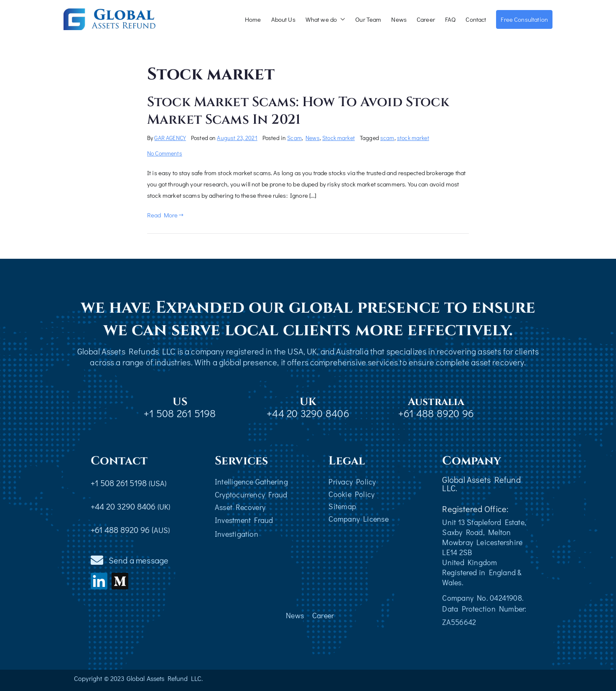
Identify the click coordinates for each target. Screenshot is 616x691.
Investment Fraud (244, 520)
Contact (476, 19)
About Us (283, 19)
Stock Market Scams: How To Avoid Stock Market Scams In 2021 (298, 111)
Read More (165, 215)
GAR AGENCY (170, 138)
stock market (413, 138)
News (399, 19)
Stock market (339, 138)
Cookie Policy (351, 494)
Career (426, 19)
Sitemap (342, 506)
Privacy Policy (352, 482)
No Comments (165, 153)
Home (253, 19)
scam (387, 138)
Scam (294, 138)
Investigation (237, 534)
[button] (341, 19)
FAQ (450, 19)
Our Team (368, 19)
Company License (358, 519)
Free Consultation (524, 19)
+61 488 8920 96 (436, 413)
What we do (326, 19)
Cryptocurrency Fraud (251, 495)
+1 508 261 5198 (180, 413)
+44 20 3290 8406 (308, 413)
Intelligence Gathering (251, 482)
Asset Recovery (240, 507)
